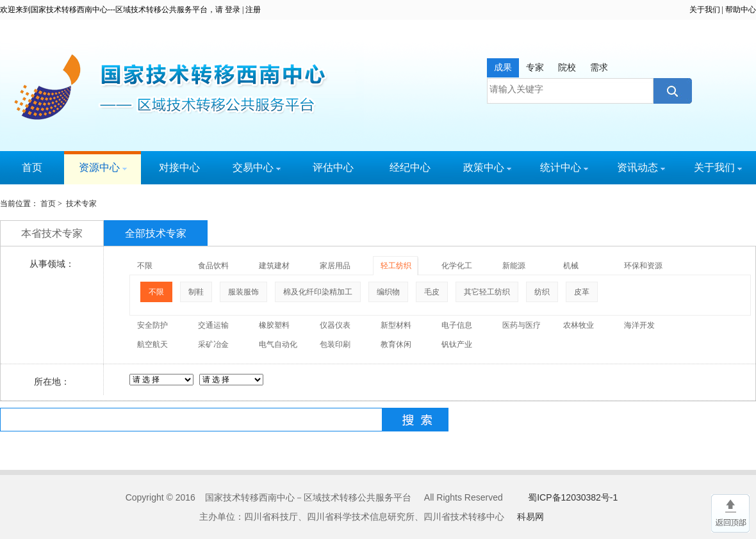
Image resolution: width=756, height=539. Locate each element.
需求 (599, 68)
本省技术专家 (52, 233)
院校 (567, 68)
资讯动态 (641, 167)
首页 (32, 167)
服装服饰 (243, 292)
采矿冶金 (213, 344)
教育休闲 (396, 344)
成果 (503, 68)
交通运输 (213, 325)
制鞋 (196, 292)
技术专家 (81, 204)
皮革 (582, 292)
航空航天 (152, 344)
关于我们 (705, 10)
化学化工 (457, 266)
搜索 (671, 91)
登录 (233, 10)
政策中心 (487, 167)
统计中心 (564, 167)
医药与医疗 (522, 325)
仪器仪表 (335, 325)
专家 (535, 68)
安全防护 (152, 325)
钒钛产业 (457, 344)
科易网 (530, 517)
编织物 (388, 292)
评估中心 (333, 167)
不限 (145, 266)
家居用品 (335, 266)
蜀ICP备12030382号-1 (573, 497)
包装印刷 (335, 344)
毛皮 (432, 292)
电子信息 (457, 325)
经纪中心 (410, 167)
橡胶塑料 (274, 325)
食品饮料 (213, 266)
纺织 (542, 292)
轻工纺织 (396, 266)
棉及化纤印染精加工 (318, 292)
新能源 (514, 266)
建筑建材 (274, 266)
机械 (571, 266)
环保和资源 (643, 266)
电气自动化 (278, 344)
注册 (253, 10)
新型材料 (396, 325)
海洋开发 (639, 325)
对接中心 (179, 167)
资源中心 (103, 167)
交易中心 (257, 167)
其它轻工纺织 (487, 292)
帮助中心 (741, 10)
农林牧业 (579, 325)
